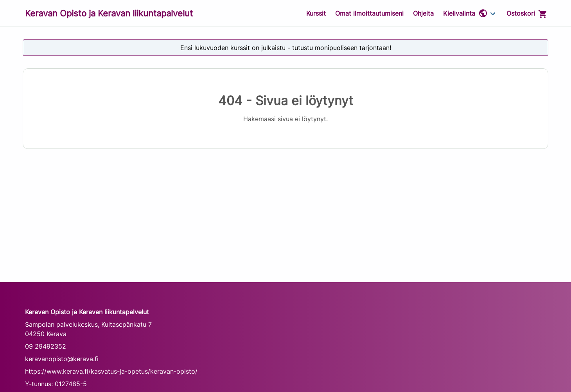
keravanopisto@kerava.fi (62, 359)
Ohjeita (423, 13)
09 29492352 (46, 346)
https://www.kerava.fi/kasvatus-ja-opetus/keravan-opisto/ (111, 371)
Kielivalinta (465, 13)
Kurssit (316, 13)
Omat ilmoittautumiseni (369, 13)
